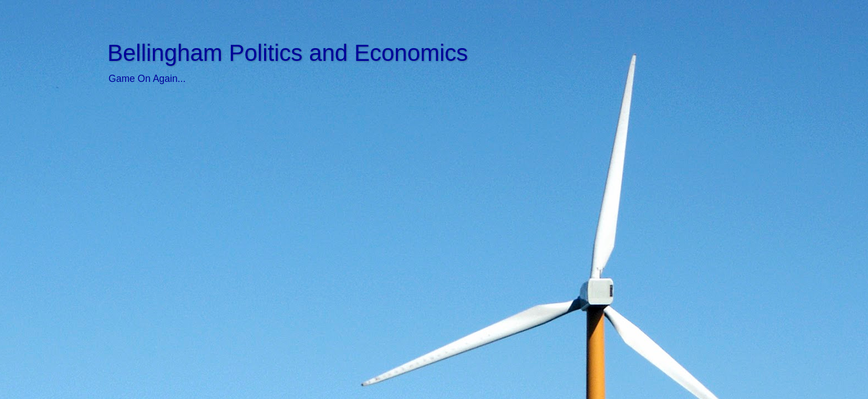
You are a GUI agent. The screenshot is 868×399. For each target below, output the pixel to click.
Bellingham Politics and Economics (288, 53)
